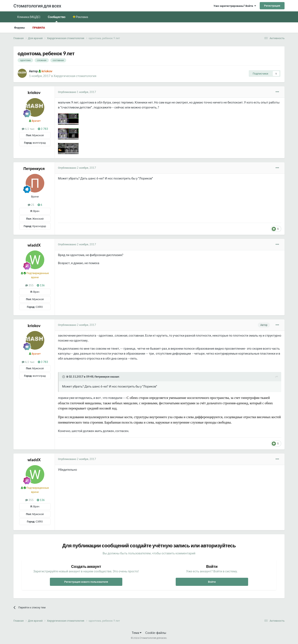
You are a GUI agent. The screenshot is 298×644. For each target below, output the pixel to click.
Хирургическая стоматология (75, 76)
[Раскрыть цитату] (64, 377)
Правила (39, 28)
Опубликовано (77, 92)
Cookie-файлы (156, 633)
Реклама (82, 17)
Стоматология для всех (37, 6)
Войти (212, 582)
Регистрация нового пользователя (86, 582)
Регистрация (272, 6)
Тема (137, 633)
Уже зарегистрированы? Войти (235, 6)
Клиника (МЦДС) (29, 17)
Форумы (19, 28)
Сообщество (57, 19)
